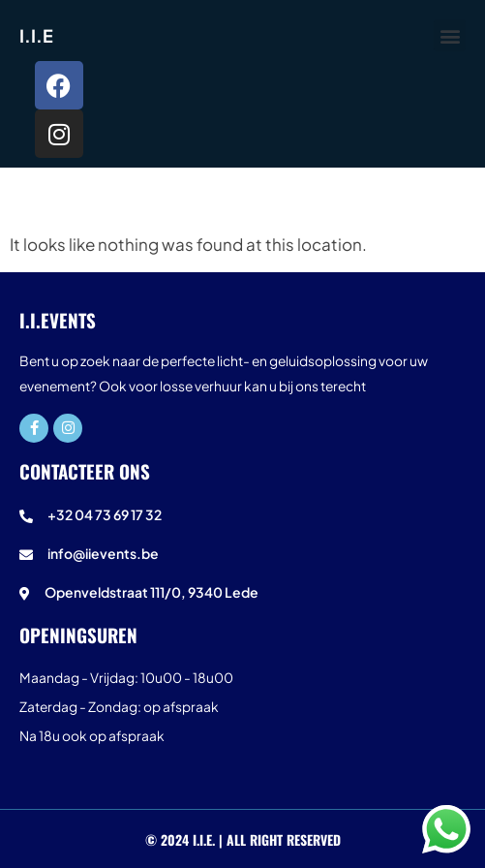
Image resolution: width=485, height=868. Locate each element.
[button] (450, 35)
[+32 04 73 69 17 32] (242, 519)
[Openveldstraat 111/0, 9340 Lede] (242, 597)
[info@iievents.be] (242, 558)
